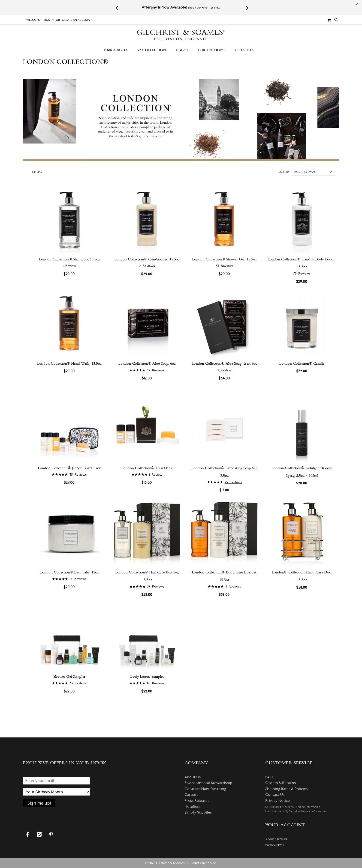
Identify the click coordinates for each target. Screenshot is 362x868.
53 (225, 266)
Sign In (49, 20)
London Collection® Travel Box (147, 468)
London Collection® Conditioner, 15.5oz (147, 259)
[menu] (181, 50)
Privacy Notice (278, 801)
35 (78, 475)
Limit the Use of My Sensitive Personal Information (296, 811)
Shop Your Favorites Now (204, 8)
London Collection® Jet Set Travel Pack (69, 468)
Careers (191, 795)
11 (233, 586)
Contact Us (275, 795)
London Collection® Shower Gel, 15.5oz (224, 259)
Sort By (284, 172)
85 (156, 683)
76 (302, 273)
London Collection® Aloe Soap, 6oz (147, 363)
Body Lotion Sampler (147, 676)
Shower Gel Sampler (69, 676)
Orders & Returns (281, 783)
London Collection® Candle (302, 363)
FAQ (269, 777)
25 (233, 482)
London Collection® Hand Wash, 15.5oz (69, 363)
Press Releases (197, 801)
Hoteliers (192, 807)
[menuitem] (118, 50)
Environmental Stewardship (208, 783)
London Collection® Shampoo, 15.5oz (69, 259)
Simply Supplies (198, 812)
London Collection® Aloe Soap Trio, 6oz (225, 363)
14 (78, 579)
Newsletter (275, 845)
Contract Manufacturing (205, 789)
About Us (193, 777)
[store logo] (181, 35)
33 (78, 683)
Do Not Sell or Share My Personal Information (293, 807)
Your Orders (276, 839)
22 (156, 370)
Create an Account (77, 20)
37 (156, 586)
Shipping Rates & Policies (286, 789)
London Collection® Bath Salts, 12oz (69, 572)
